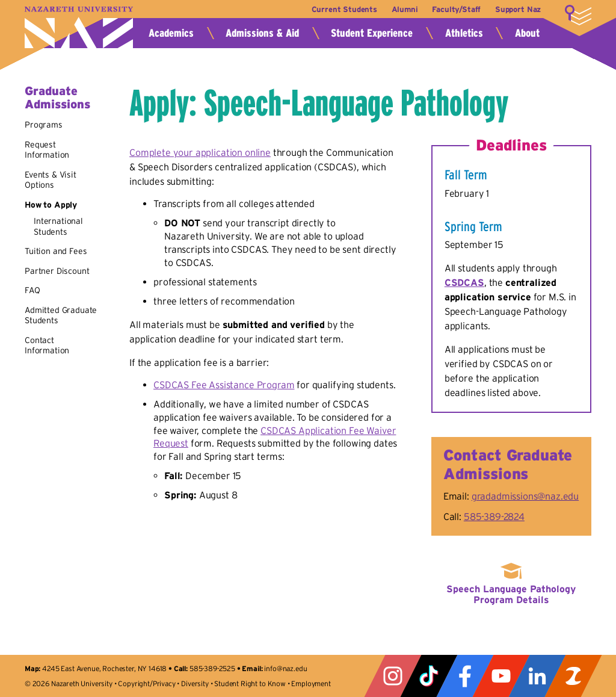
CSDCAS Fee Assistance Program (224, 385)
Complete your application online (200, 152)
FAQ (32, 290)
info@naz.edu (285, 668)
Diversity (195, 683)
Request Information (47, 150)
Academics (171, 33)
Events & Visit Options (51, 180)
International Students (58, 226)
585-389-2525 (212, 668)
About (527, 33)
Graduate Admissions (57, 98)
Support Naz (518, 9)
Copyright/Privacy (146, 683)
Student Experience (372, 33)
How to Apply (51, 205)
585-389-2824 (494, 516)
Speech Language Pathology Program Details (511, 594)
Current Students (343, 9)
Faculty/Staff (456, 9)
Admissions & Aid (262, 33)
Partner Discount (57, 271)
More (578, 15)
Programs (44, 125)
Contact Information (47, 345)
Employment (311, 683)
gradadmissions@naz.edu (525, 496)
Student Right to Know (250, 683)
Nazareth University (79, 27)
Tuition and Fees (56, 251)
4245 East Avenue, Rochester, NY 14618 (104, 668)
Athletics (464, 33)
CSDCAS (464, 282)
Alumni (404, 9)
